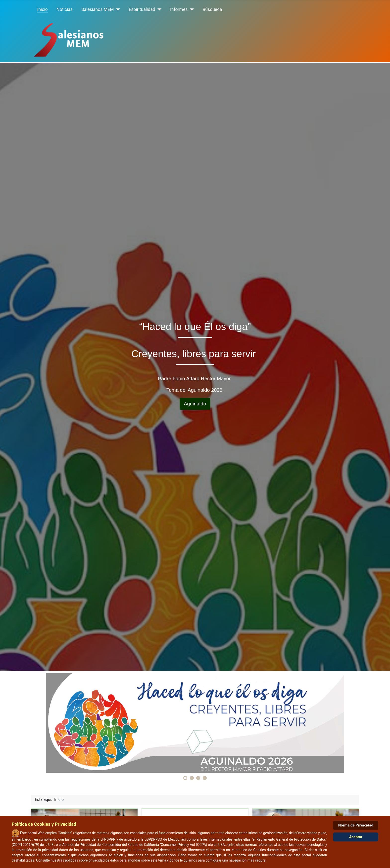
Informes (179, 9)
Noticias (65, 9)
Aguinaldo (195, 404)
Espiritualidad (142, 9)
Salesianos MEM (97, 9)
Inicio (43, 9)
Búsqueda (212, 9)
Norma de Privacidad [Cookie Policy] (356, 825)
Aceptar (356, 837)
